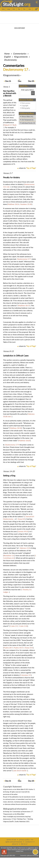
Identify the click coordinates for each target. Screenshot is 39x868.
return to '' (27, 168)
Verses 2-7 (8, 173)
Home (7, 54)
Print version (26, 103)
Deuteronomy (10, 60)
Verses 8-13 (8, 351)
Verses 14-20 (9, 471)
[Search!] (33, 93)
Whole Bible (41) (27, 117)
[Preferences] (37, 9)
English (7, 57)
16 (8, 81)
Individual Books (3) (28, 123)
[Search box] (25, 93)
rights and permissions (14, 842)
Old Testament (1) (27, 120)
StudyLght (13, 4)
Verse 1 (6, 87)
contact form (19, 851)
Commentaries (20, 54)
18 (31, 81)
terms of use (11, 840)
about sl (15, 844)
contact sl (29, 842)
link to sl (24, 844)
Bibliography (26, 108)
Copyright (25, 106)
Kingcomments (21, 57)
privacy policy (24, 840)
